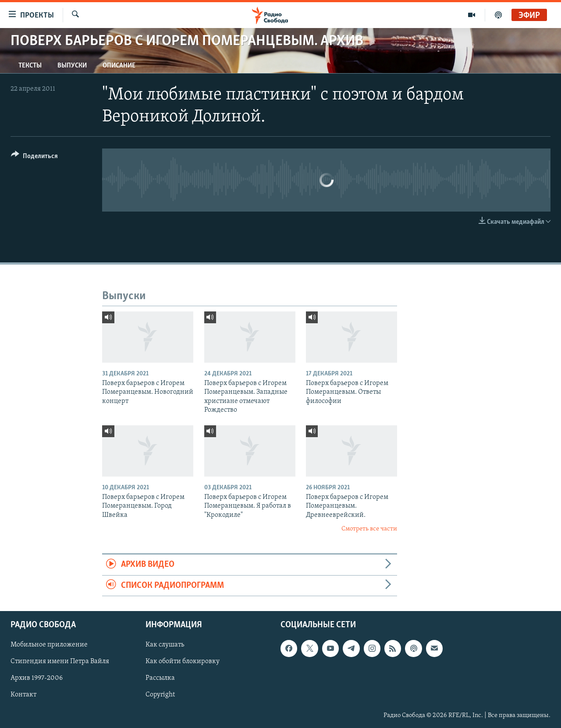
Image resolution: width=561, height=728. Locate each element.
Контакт (23, 695)
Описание (119, 66)
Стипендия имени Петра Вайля (60, 662)
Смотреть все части (369, 529)
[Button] (34, 157)
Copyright (160, 695)
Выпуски (72, 66)
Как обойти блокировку (183, 662)
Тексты (30, 66)
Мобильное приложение (49, 645)
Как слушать (165, 645)
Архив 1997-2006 (37, 679)
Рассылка (160, 679)
